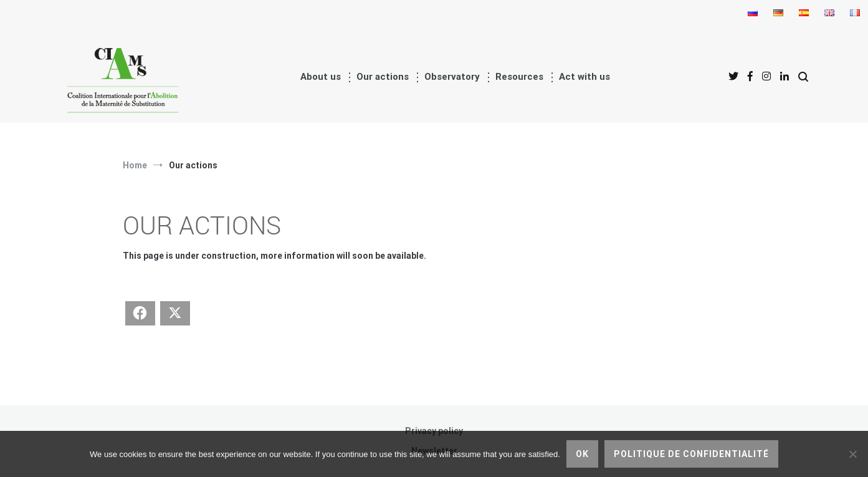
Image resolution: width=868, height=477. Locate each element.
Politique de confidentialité (691, 454)
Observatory (452, 77)
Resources (519, 77)
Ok (582, 454)
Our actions (383, 77)
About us (321, 77)
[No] (852, 454)
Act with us (584, 77)
